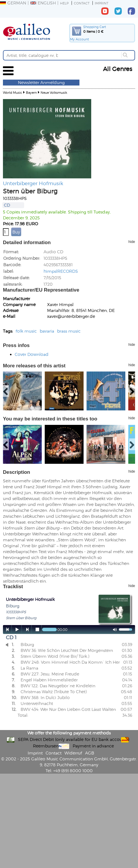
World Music (13, 92)
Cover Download (32, 354)
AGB (90, 753)
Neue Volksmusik (54, 92)
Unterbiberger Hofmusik (33, 183)
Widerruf (73, 753)
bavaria (47, 331)
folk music (26, 331)
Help (64, 3)
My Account (79, 39)
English (43, 3)
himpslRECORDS (61, 271)
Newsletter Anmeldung (41, 82)
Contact (82, 3)
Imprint (102, 3)
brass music (69, 331)
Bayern (31, 92)
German (13, 3)
